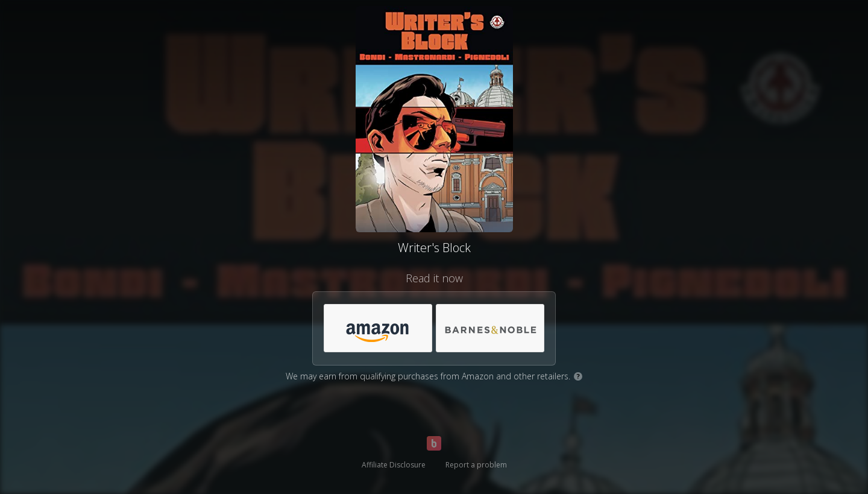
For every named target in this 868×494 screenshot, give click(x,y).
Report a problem (476, 465)
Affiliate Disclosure (394, 465)
